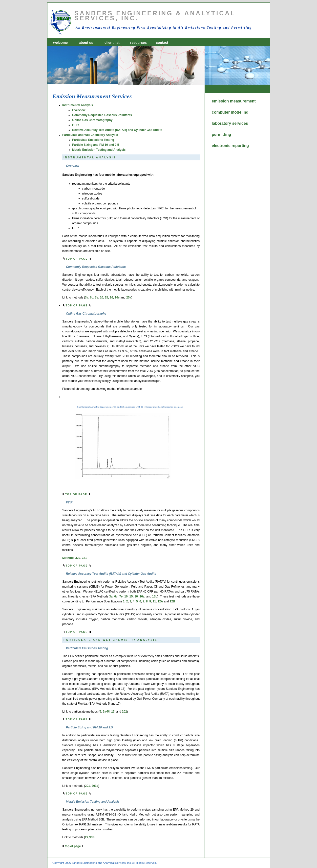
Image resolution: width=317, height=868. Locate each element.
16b (155, 596)
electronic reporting (226, 146)
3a (87, 298)
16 (136, 596)
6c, (92, 298)
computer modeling (226, 112)
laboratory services (226, 123)
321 (84, 558)
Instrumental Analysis (78, 105)
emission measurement (226, 101)
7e (96, 298)
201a (95, 786)
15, (107, 298)
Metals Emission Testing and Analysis (99, 150)
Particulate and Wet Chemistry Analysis (90, 135)
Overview (79, 110)
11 (154, 601)
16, (112, 298)
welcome (60, 43)
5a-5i (106, 712)
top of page (77, 259)
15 (131, 596)
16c (117, 298)
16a (142, 596)
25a (129, 298)
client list (112, 43)
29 (87, 837)
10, (102, 298)
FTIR (75, 125)
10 (126, 596)
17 (113, 712)
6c (116, 596)
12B (172, 601)
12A (160, 601)
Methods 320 (71, 558)
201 (87, 786)
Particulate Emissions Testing (93, 140)
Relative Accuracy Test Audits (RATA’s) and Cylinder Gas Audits (117, 130)
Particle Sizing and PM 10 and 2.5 (95, 145)
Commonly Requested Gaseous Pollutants (102, 115)
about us (86, 43)
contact (162, 43)
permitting (221, 135)
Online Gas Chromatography (92, 120)
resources (138, 43)
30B (92, 837)
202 (125, 712)
